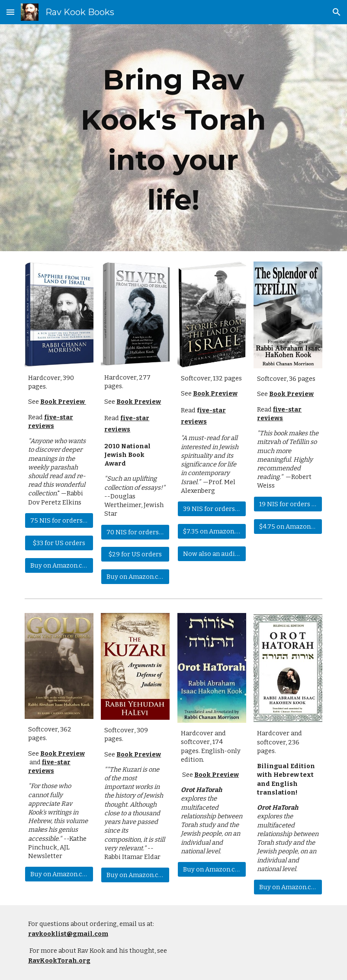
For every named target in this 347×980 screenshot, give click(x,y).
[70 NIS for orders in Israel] (135, 532)
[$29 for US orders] (135, 554)
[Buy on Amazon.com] (59, 565)
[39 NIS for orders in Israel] (212, 509)
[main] (173, 138)
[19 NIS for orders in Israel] (288, 504)
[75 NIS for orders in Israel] (59, 520)
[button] (10, 12)
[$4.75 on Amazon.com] (288, 526)
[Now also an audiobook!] (212, 554)
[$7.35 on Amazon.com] (212, 531)
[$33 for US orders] (59, 543)
